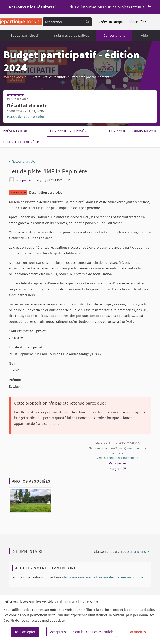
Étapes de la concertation (26, 116)
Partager (117, 463)
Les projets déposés (68, 131)
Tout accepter (25, 632)
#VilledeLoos (15, 77)
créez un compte (131, 577)
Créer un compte (112, 22)
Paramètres (137, 632)
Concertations (114, 35)
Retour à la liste (22, 161)
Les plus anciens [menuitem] (133, 551)
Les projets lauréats (21, 142)
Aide (144, 35)
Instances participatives (71, 35)
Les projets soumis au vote (133, 131)
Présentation (15, 131)
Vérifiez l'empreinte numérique (117, 458)
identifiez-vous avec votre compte (87, 577)
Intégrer (117, 469)
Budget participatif (25, 35)
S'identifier (137, 22)
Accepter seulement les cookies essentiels (82, 632)
